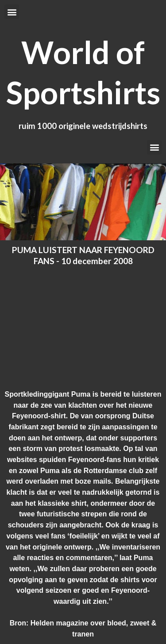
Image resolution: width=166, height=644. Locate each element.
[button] (12, 12)
